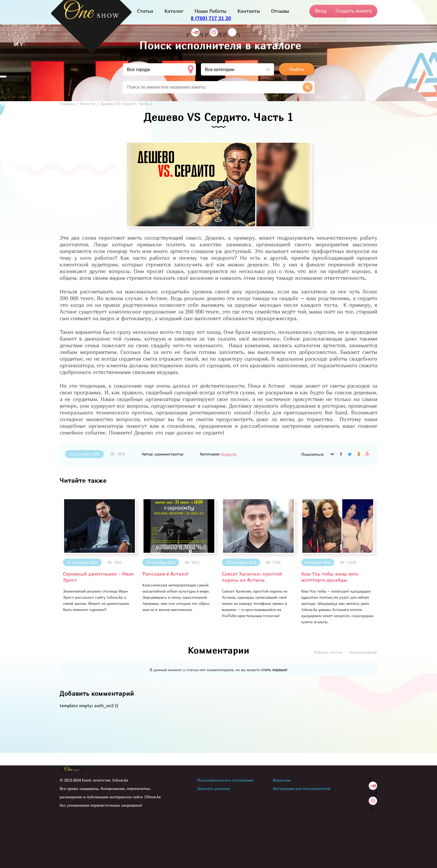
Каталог (174, 11)
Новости (229, 454)
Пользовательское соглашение (225, 780)
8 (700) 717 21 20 (211, 18)
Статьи (145, 11)
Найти (297, 69)
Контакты (249, 11)
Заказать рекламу (214, 788)
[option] (99, 555)
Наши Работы (210, 11)
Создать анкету (354, 11)
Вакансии (282, 780)
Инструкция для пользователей (302, 788)
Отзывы (280, 11)
